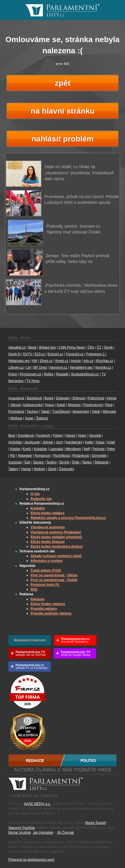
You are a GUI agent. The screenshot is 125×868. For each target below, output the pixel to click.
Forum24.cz (75, 354)
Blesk (32, 347)
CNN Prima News (72, 347)
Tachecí (32, 412)
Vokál (96, 412)
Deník (108, 347)
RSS (34, 589)
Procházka (16, 412)
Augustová (16, 398)
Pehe (111, 449)
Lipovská (56, 449)
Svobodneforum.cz (85, 374)
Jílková (15, 405)
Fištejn (58, 436)
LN (28, 367)
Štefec (87, 462)
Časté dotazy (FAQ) (46, 570)
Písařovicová (93, 405)
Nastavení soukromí (30, 640)
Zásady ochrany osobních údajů (56, 556)
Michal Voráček (20, 833)
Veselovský (81, 412)
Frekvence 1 (96, 354)
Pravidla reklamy (44, 609)
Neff (87, 449)
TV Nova (33, 381)
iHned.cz (62, 361)
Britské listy (48, 347)
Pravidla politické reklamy (51, 613)
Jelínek (48, 442)
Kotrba (15, 449)
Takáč (45, 412)
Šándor (38, 462)
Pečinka (98, 449)
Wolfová (16, 418)
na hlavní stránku (62, 111)
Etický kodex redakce (47, 513)
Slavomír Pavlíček (22, 828)
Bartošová (34, 398)
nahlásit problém (62, 139)
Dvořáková (26, 436)
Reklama (37, 599)
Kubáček (40, 449)
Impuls (76, 361)
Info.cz (88, 361)
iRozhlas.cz (105, 361)
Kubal (61, 405)
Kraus (50, 405)
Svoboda (15, 462)
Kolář (111, 442)
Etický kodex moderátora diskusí (57, 547)
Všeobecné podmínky (48, 527)
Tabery (13, 469)
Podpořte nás (41, 499)
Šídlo (76, 462)
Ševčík (64, 462)
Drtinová (79, 398)
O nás (35, 494)
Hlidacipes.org (19, 361)
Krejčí (27, 449)
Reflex (49, 374)
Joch (59, 442)
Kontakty (38, 508)
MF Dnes (40, 367)
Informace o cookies (47, 561)
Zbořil (52, 469)
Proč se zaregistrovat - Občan (54, 575)
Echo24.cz (55, 354)
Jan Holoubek (43, 833)
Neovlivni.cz (59, 367)
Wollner (39, 469)
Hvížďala (15, 442)
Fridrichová (96, 398)
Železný (42, 418)
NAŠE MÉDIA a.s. (37, 804)
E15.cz (40, 354)
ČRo (91, 347)
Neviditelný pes (81, 367)
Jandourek (32, 442)
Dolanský (63, 398)
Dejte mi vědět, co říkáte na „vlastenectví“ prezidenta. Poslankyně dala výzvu (79, 173)
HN (35, 361)
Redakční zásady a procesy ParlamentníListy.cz (68, 518)
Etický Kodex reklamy (48, 604)
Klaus (100, 442)
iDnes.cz (46, 361)
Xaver (29, 418)
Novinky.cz (103, 367)
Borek (49, 398)
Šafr (27, 462)
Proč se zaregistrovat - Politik (54, 580)
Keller (89, 442)
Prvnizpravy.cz (30, 374)
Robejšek (25, 456)
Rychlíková (62, 456)
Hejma (112, 398)
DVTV (27, 354)
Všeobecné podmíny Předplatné (56, 532)
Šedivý (51, 462)
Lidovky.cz (16, 367)
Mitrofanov (73, 449)
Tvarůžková (61, 412)
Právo (13, 374)
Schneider (99, 456)
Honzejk (95, 436)
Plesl (109, 405)
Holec (82, 436)
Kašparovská (33, 405)
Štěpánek (102, 462)
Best (12, 436)
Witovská (109, 412)
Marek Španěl (96, 823)
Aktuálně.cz (17, 347)
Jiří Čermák (65, 833)
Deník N (14, 354)
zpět (62, 83)
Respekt (62, 374)
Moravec (74, 405)
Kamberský (74, 442)
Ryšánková (80, 456)
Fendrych (43, 436)
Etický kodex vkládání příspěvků (56, 537)
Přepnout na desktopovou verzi (31, 860)
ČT (99, 347)
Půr (13, 456)
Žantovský (67, 469)
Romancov (43, 456)
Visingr (26, 469)
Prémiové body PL (45, 585)
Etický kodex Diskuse (48, 542)
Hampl (70, 436)
